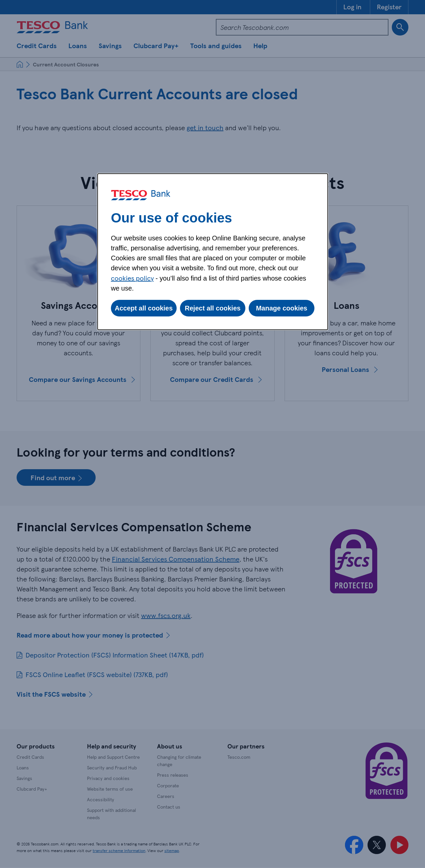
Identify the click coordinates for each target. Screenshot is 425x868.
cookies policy (132, 278)
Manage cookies (282, 308)
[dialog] (213, 252)
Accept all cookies (144, 308)
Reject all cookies (213, 308)
